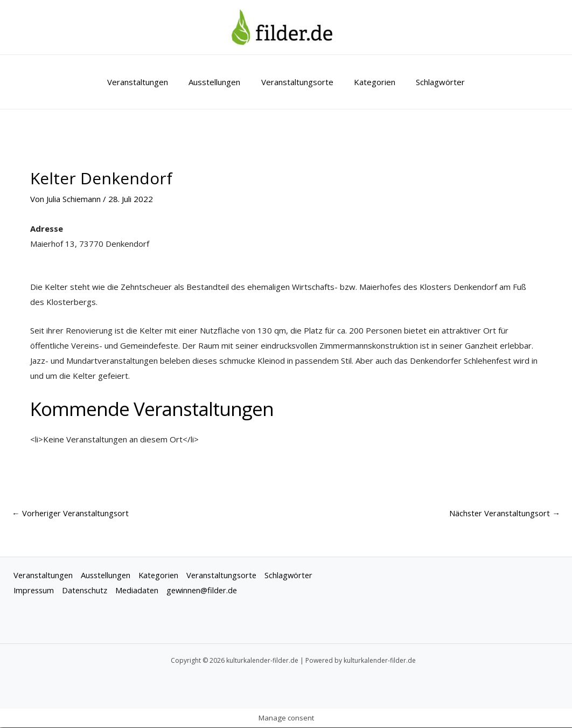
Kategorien (370, 82)
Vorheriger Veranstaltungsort (72, 513)
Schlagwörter (432, 82)
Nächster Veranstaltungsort (503, 513)
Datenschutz (88, 591)
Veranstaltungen (147, 82)
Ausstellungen (219, 82)
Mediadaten (141, 591)
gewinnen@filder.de (208, 591)
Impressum (35, 591)
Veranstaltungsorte (297, 82)
